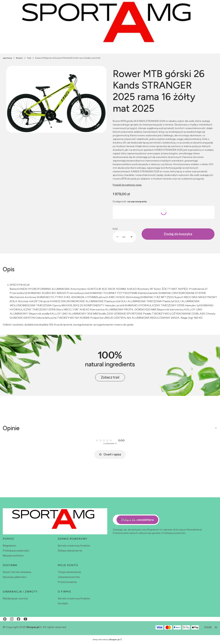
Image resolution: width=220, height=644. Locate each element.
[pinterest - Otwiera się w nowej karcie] (5, 619)
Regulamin (9, 546)
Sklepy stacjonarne (70, 550)
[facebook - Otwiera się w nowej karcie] (19, 619)
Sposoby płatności (15, 577)
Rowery (19, 58)
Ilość (115, 229)
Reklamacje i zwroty (15, 598)
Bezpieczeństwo (13, 555)
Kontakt (63, 603)
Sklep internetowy (106, 639)
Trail (29, 58)
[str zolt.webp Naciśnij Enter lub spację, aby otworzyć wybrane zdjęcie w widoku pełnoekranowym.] (56, 99)
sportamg (7, 58)
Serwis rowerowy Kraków (74, 546)
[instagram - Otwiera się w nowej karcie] (12, 619)
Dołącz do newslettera (137, 520)
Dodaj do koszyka (178, 234)
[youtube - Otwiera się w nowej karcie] (25, 619)
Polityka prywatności (16, 550)
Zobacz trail (110, 377)
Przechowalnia (67, 582)
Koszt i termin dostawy (17, 572)
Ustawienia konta (69, 577)
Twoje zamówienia (69, 572)
